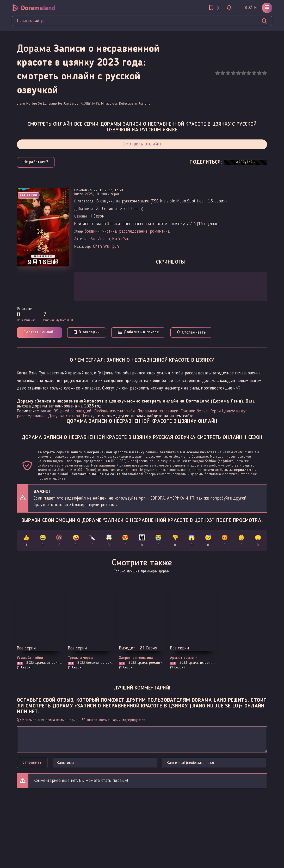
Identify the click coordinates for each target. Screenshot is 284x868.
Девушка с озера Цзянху (71, 416)
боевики (92, 231)
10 (264, 73)
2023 (89, 194)
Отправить (32, 763)
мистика (109, 231)
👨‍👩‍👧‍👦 (142, 542)
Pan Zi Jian (100, 239)
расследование (133, 231)
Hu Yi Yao (121, 239)
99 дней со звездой (72, 411)
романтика (160, 231)
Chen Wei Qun (106, 247)
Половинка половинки (158, 411)
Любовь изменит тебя (114, 411)
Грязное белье (194, 411)
